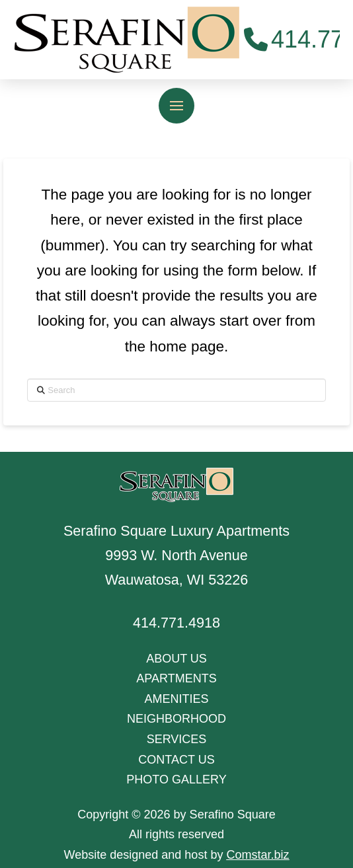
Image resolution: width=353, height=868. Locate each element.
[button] (176, 106)
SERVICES (177, 739)
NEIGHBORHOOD (176, 719)
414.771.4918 (176, 623)
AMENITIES (176, 699)
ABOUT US (176, 659)
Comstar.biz (257, 855)
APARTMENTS (176, 678)
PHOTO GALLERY (176, 779)
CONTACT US (176, 760)
